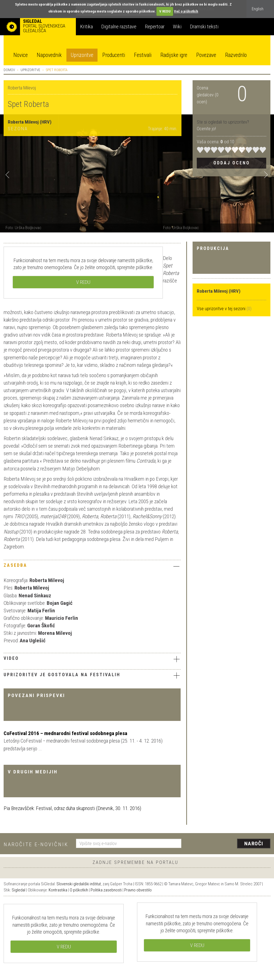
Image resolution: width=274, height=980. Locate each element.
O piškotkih (79, 890)
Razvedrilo (236, 55)
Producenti (114, 55)
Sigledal (18, 890)
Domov (9, 70)
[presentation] (229, 844)
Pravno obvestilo (138, 890)
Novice (21, 55)
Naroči (254, 844)
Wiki (177, 27)
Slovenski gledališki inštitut (79, 884)
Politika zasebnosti (106, 890)
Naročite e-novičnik (36, 844)
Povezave (206, 55)
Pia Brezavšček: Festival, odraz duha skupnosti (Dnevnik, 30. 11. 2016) (72, 808)
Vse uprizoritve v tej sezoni (222, 309)
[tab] (92, 567)
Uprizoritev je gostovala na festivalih (92, 675)
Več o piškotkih (186, 11)
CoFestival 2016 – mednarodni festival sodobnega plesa (65, 733)
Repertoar (155, 27)
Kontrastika (58, 890)
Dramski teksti (204, 27)
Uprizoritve (82, 55)
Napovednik (49, 55)
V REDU (165, 11)
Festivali (143, 55)
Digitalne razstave (119, 27)
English (258, 9)
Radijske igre (174, 55)
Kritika (86, 27)
